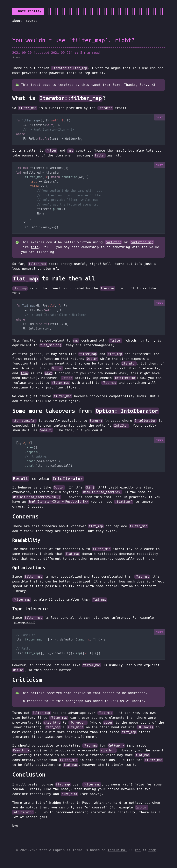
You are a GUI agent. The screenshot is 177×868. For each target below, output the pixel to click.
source (32, 21)
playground (24, 622)
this (85, 85)
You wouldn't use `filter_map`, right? (73, 40)
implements (114, 378)
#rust (17, 57)
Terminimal (117, 850)
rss (138, 850)
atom (152, 850)
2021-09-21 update (127, 701)
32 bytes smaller (64, 600)
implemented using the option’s (91, 426)
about (17, 21)
